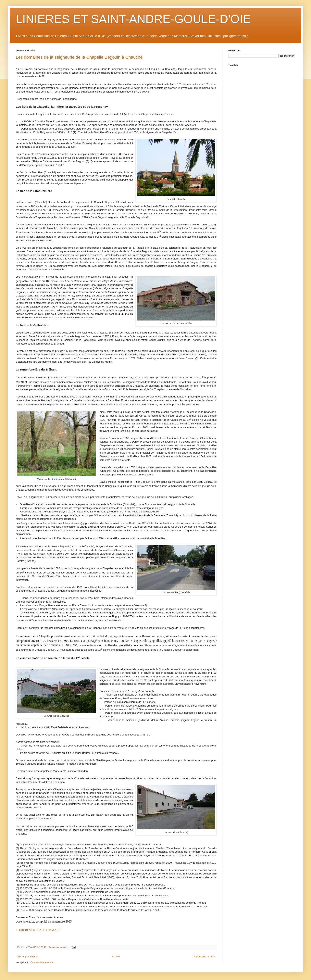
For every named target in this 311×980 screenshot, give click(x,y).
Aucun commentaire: (59, 947)
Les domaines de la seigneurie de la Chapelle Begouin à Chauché (79, 57)
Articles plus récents (27, 957)
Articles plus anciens (205, 957)
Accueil (116, 957)
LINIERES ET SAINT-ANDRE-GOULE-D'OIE (133, 19)
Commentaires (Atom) (42, 962)
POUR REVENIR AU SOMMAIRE (39, 930)
